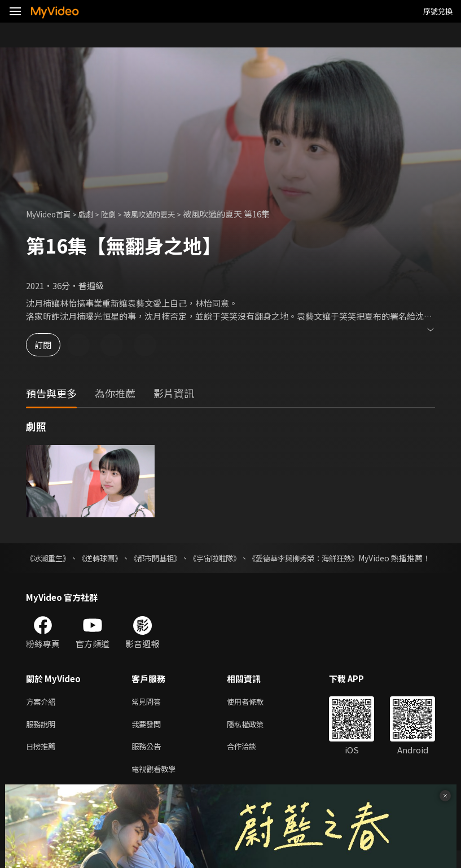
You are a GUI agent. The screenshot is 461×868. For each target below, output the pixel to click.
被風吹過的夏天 (164, 214)
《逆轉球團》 (106, 558)
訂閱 (49, 345)
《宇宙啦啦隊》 (230, 558)
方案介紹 (43, 714)
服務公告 (148, 762)
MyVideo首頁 (52, 214)
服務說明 (43, 738)
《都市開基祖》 (166, 558)
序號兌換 (438, 11)
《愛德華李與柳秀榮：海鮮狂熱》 (326, 558)
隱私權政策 (255, 738)
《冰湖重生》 (50, 558)
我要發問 (148, 738)
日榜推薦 (43, 762)
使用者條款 (255, 714)
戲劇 (94, 214)
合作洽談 (251, 762)
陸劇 (118, 214)
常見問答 (148, 714)
